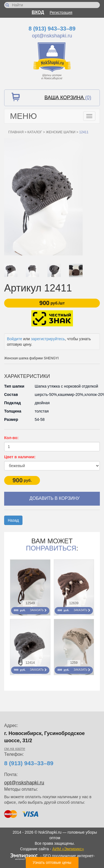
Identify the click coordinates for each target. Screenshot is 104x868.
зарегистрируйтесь (48, 339)
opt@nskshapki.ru (52, 36)
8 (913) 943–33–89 (52, 29)
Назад (13, 520)
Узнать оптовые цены (52, 862)
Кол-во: (11, 438)
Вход (38, 12)
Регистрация (61, 12)
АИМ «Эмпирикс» (68, 849)
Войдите (15, 339)
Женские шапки (60, 132)
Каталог (35, 132)
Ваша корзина (68, 98)
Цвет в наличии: (20, 457)
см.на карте (15, 749)
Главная (16, 132)
